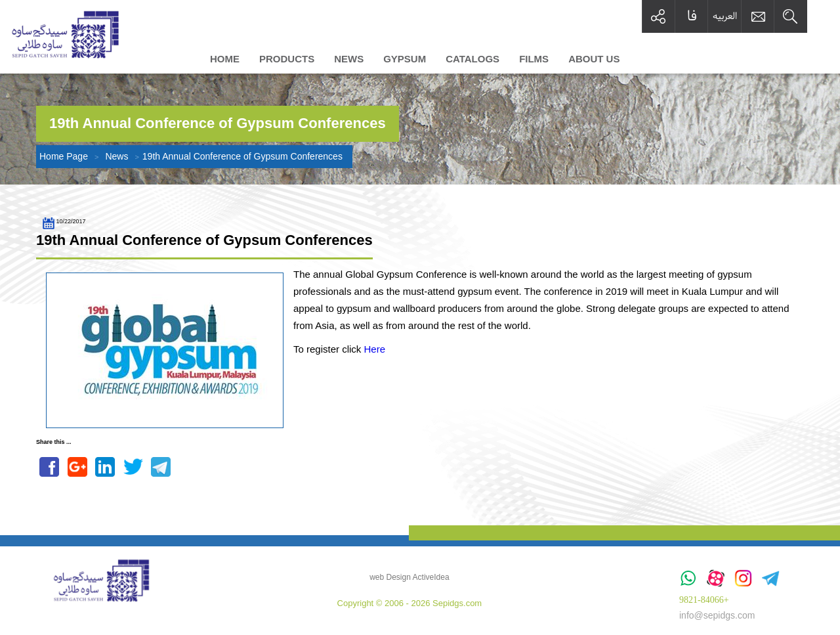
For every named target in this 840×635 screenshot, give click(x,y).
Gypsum (405, 59)
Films (534, 59)
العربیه (725, 16)
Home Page (64, 156)
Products (287, 59)
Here (375, 349)
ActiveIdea (431, 577)
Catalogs (472, 59)
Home (225, 59)
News (349, 59)
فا (692, 16)
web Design (390, 577)
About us (594, 59)
